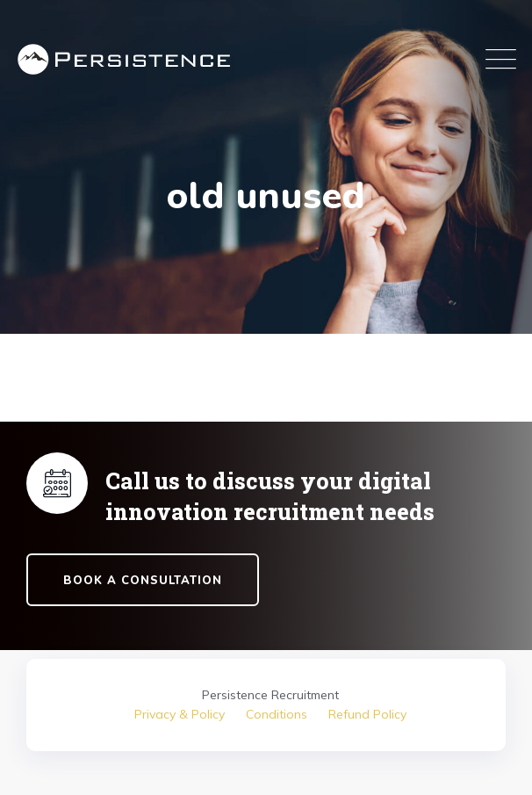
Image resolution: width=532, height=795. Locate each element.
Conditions (277, 714)
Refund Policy (367, 714)
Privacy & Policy (180, 714)
